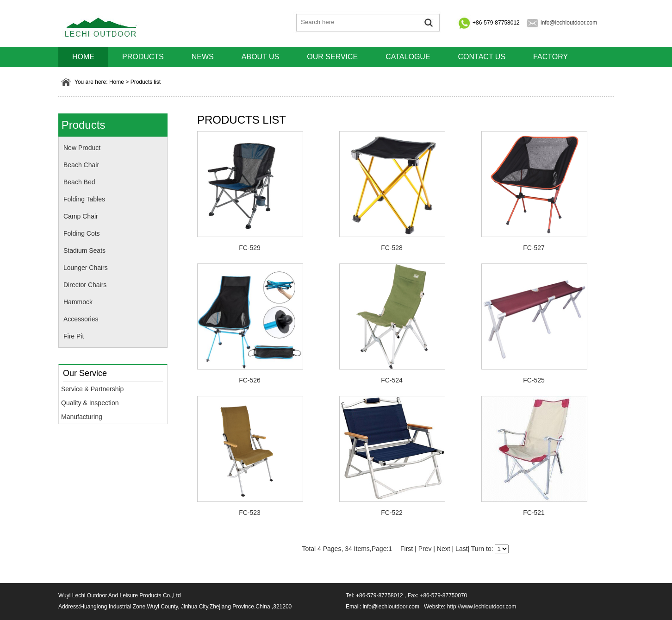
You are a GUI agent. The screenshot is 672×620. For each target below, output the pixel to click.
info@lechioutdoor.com (569, 23)
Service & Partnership (92, 389)
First (407, 549)
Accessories (81, 319)
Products (143, 57)
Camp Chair (81, 216)
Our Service (332, 57)
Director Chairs (85, 285)
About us (261, 57)
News (203, 57)
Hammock (78, 302)
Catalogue (408, 57)
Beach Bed (79, 182)
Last (461, 549)
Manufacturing (82, 417)
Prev (425, 549)
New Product (82, 148)
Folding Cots (82, 233)
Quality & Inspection (90, 403)
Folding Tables (84, 199)
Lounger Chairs (86, 268)
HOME (83, 57)
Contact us (482, 57)
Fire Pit (74, 336)
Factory (551, 57)
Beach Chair (81, 165)
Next (444, 549)
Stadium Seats (84, 251)
